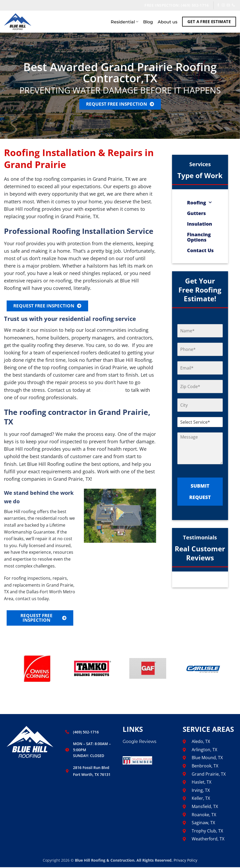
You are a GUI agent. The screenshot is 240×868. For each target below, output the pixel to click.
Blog (148, 22)
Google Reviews (140, 743)
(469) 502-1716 (108, 390)
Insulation (200, 224)
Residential (125, 22)
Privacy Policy (185, 861)
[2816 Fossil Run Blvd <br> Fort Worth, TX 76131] (67, 772)
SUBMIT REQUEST (200, 491)
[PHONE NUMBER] (200, 349)
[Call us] (233, 5)
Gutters (197, 213)
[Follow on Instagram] (223, 5)
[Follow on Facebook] (218, 5)
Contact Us (200, 250)
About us (168, 22)
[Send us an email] (228, 5)
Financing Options (199, 237)
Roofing (199, 203)
